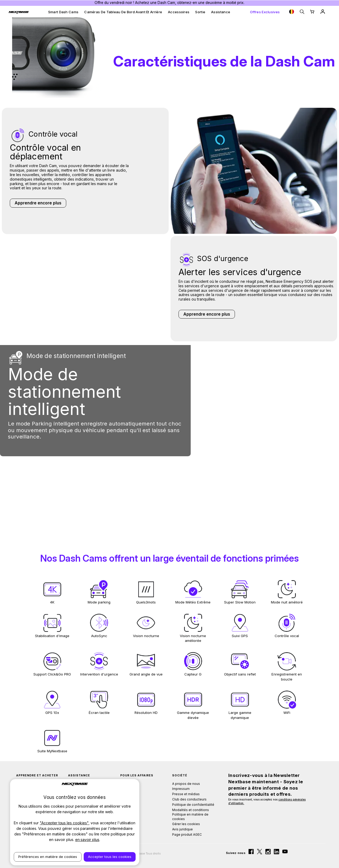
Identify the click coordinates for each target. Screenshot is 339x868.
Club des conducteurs (189, 799)
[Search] (302, 12)
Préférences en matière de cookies (48, 857)
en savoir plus (87, 840)
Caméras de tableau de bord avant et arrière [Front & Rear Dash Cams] (123, 12)
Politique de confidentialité (193, 805)
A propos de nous (186, 784)
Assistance (221, 12)
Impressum (181, 789)
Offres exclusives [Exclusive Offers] (265, 12)
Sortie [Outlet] (200, 12)
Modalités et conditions (191, 810)
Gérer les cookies (186, 824)
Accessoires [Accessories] (179, 12)
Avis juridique (182, 829)
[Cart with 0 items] (312, 12)
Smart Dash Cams (63, 12)
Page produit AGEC (187, 835)
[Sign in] (323, 12)
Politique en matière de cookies (190, 817)
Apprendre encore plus (38, 203)
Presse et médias (186, 794)
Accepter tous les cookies (110, 857)
